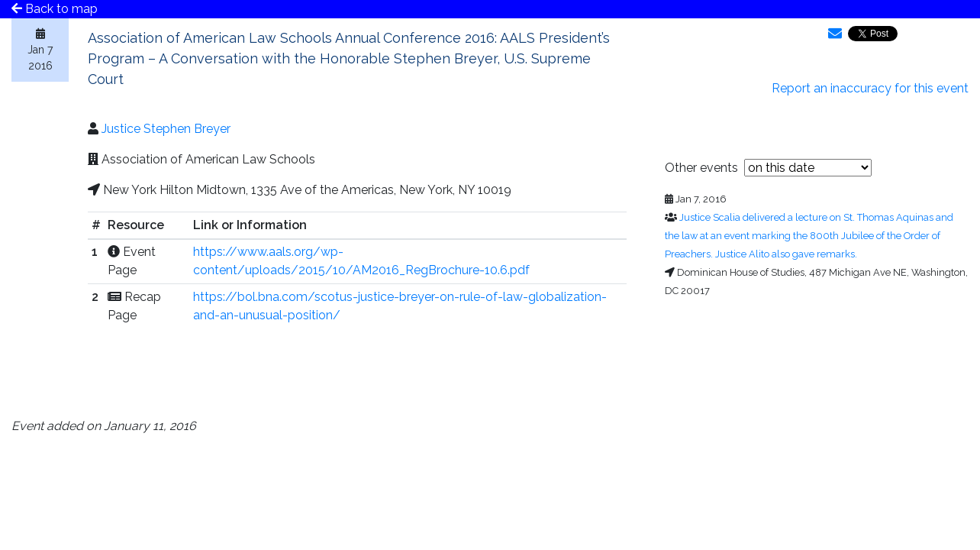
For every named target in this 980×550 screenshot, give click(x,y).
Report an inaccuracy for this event (870, 88)
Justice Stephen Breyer (166, 129)
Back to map (55, 9)
